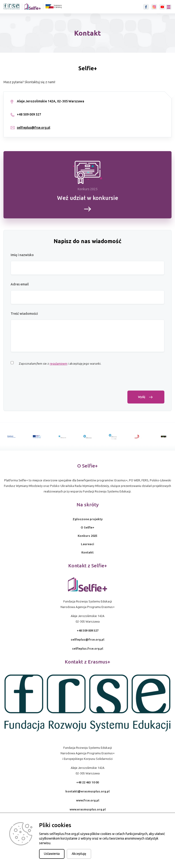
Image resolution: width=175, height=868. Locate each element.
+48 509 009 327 (88, 630)
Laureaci (87, 544)
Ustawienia (52, 854)
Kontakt (87, 552)
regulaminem (58, 364)
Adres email (20, 284)
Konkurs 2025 (87, 536)
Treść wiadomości (24, 314)
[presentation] (46, 382)
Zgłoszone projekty (88, 519)
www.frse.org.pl (88, 800)
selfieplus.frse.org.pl (88, 648)
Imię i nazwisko (22, 255)
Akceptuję (79, 854)
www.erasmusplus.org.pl (88, 809)
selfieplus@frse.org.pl (34, 128)
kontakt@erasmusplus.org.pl (87, 791)
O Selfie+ (87, 527)
